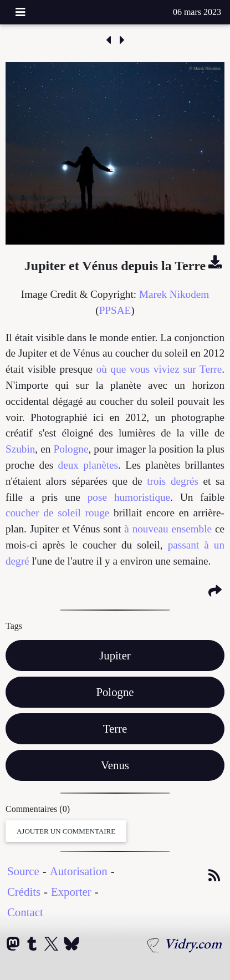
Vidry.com (193, 943)
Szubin (20, 449)
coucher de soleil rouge (57, 513)
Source (23, 871)
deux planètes (88, 465)
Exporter (71, 892)
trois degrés (173, 481)
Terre (115, 728)
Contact (25, 912)
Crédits (24, 892)
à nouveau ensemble (168, 529)
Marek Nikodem (174, 294)
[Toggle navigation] (21, 12)
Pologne (71, 449)
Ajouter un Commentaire (66, 831)
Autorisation (79, 871)
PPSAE (115, 310)
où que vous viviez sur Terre (159, 369)
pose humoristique (129, 497)
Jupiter (115, 655)
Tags (14, 626)
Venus (115, 765)
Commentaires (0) (38, 809)
